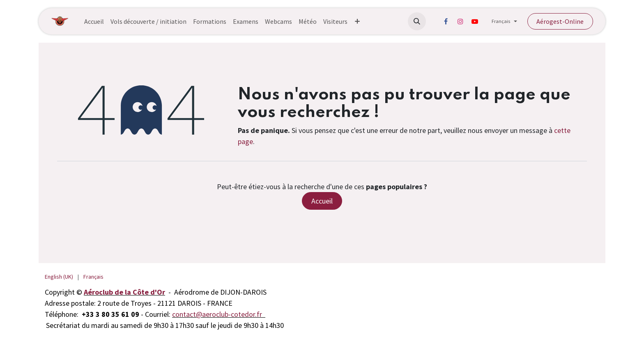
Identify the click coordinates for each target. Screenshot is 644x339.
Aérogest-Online (560, 21)
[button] (417, 21)
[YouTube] (475, 21)
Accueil (322, 201)
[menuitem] (94, 21)
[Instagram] (460, 21)
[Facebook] (446, 21)
